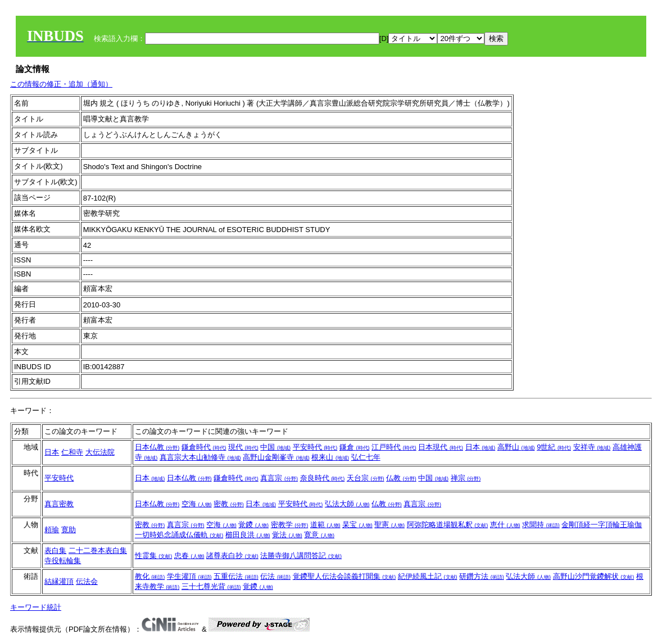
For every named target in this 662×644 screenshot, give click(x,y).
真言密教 (59, 504)
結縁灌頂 (59, 581)
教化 (150, 576)
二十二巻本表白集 (98, 550)
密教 (229, 504)
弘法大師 (347, 504)
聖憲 (389, 525)
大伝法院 (100, 452)
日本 (52, 452)
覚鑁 (253, 525)
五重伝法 (236, 576)
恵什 (505, 525)
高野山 (516, 447)
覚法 (287, 535)
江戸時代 (394, 447)
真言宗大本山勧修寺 (200, 457)
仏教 (401, 478)
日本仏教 (157, 447)
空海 (197, 504)
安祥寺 (592, 447)
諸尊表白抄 (232, 555)
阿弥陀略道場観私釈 (448, 525)
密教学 (290, 525)
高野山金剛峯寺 (276, 457)
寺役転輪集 (63, 561)
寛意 (319, 535)
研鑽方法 (482, 576)
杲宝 (357, 525)
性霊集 (154, 555)
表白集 (55, 550)
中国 (275, 447)
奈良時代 (323, 478)
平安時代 (315, 447)
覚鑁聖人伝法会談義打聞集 (344, 576)
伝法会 (87, 581)
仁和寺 (72, 452)
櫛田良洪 (248, 535)
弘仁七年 (366, 457)
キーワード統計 (36, 607)
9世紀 (554, 447)
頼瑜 (52, 530)
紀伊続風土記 (428, 576)
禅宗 (466, 478)
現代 (243, 447)
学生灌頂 (189, 576)
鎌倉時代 (204, 447)
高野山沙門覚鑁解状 (594, 576)
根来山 (330, 457)
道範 (325, 525)
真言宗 (279, 478)
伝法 (275, 576)
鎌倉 (355, 447)
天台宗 (366, 478)
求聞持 (541, 525)
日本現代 (441, 447)
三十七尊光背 (211, 586)
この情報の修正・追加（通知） (61, 84)
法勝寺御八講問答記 (301, 555)
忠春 (189, 555)
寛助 (69, 530)
